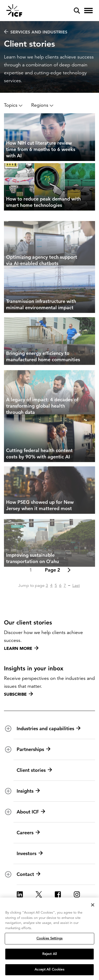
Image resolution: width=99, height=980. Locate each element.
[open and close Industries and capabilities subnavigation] (8, 729)
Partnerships (34, 749)
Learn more (21, 648)
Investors (30, 854)
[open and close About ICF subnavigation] (8, 812)
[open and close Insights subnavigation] (8, 791)
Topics (13, 105)
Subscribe (18, 694)
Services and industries (36, 32)
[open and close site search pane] (77, 11)
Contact (29, 874)
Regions (42, 105)
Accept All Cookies (49, 971)
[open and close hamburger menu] (88, 11)
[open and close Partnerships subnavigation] (8, 749)
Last (76, 586)
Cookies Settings (49, 940)
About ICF (31, 812)
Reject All (49, 955)
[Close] (93, 906)
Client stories (34, 770)
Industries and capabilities (49, 729)
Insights (28, 791)
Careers (28, 833)
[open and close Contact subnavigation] (8, 874)
